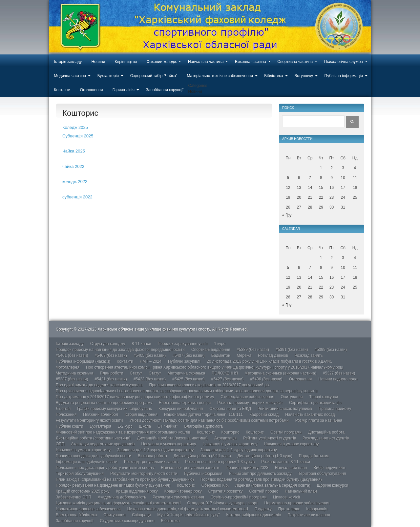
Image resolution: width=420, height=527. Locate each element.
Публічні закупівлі (184, 361)
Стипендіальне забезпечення (248, 397)
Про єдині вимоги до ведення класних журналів (99, 385)
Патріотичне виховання (309, 515)
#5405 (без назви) (150, 355)
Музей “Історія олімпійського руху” (189, 515)
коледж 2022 (75, 182)
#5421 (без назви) (111, 379)
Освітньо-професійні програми (239, 497)
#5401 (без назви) (72, 355)
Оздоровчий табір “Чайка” (154, 76)
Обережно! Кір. (215, 485)
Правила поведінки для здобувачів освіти (94, 456)
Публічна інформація (344, 76)
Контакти (62, 90)
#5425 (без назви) (188, 379)
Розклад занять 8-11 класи (285, 462)
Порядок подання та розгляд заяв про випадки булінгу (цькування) (261, 479)
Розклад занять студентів (326, 438)
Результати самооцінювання (178, 497)
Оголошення (92, 90)
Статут (136, 373)
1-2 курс (125, 426)
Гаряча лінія (124, 90)
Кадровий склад (264, 415)
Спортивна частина (295, 62)
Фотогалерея (68, 367)
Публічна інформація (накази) (83, 361)
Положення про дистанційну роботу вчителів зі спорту (105, 468)
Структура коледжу (108, 344)
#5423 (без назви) (150, 379)
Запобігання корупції (164, 90)
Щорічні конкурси (333, 485)
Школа (145, 426)
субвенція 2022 (77, 197)
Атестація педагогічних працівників (103, 444)
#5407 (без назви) (188, 355)
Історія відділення (141, 415)
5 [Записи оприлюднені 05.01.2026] (288, 178)
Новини (98, 62)
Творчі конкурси (324, 397)
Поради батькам (314, 456)
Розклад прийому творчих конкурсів (250, 403)
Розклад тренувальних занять (151, 462)
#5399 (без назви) (330, 350)
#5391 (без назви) (292, 350)
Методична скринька (74, 373)
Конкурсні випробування (181, 409)
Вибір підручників (329, 468)
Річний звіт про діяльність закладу (260, 474)
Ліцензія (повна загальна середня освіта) (273, 485)
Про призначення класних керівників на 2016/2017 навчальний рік (209, 385)
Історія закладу (68, 62)
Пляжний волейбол (101, 415)
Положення (66, 415)
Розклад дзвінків (273, 355)
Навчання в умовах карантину (169, 444)
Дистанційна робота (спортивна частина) (93, 438)
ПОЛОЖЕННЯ (225, 373)
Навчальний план (291, 468)
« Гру (287, 215)
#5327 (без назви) (339, 373)
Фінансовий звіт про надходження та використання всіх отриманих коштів (123, 432)
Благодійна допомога (203, 426)
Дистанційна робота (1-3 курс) (265, 456)
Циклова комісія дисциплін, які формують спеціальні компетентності (118, 503)
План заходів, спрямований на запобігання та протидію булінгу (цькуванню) (125, 479)
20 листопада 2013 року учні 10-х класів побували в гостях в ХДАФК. (269, 361)
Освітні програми (286, 432)
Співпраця (141, 515)
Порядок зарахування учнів (183, 344)
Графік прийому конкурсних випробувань (115, 409)
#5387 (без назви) (72, 379)
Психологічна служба (344, 62)
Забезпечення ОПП (73, 497)
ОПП (60, 444)
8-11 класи (141, 344)
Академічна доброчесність (122, 497)
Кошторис (206, 432)
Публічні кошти (70, 426)
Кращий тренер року (183, 491)
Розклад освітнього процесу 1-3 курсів (220, 462)
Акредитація (225, 438)
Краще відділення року (137, 491)
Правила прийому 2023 (247, 468)
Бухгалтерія (108, 76)
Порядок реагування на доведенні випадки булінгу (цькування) (113, 485)
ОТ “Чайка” (168, 426)
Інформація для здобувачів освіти (87, 462)
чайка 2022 (73, 166)
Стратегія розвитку (226, 491)
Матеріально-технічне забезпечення (220, 76)
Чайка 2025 (74, 151)
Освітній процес (264, 491)
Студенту (263, 509)
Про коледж (289, 509)
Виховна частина (251, 62)
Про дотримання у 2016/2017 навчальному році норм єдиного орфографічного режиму (135, 397)
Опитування (292, 397)
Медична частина (70, 76)
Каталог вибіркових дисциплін (254, 515)
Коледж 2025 (75, 127)
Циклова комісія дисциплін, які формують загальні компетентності (188, 509)
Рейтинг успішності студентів (270, 438)
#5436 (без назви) (266, 379)
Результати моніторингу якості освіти (89, 420)
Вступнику (304, 76)
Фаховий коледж (162, 62)
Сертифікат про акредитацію (315, 403)
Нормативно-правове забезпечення (297, 503)
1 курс (220, 344)
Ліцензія (63, 409)
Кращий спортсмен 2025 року (83, 491)
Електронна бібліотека (76, 515)
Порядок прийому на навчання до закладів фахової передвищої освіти (120, 350)
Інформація (317, 509)
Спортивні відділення (211, 350)
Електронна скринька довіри (185, 403)
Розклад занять (309, 355)
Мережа (244, 355)
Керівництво (126, 62)
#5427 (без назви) (227, 379)
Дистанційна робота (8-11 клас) (202, 456)
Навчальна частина (206, 62)
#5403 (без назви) (111, 355)
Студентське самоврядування (127, 521)
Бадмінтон (221, 355)
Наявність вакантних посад (310, 415)
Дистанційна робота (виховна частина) (172, 438)
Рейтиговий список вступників (285, 409)
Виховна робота (152, 456)
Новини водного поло (338, 379)
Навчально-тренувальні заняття (190, 468)
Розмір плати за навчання (319, 420)
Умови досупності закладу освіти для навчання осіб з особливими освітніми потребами (209, 420)
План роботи (111, 373)
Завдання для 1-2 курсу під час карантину (155, 450)
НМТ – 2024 (151, 361)
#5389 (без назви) (253, 350)
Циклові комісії (286, 497)
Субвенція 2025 (78, 136)
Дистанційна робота (326, 432)
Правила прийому (335, 409)
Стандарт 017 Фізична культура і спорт (222, 503)
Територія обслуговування (80, 474)
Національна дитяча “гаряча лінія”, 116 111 (203, 415)
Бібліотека (273, 76)
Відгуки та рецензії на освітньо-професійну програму (104, 403)
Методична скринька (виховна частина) (280, 373)
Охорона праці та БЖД (230, 409)
